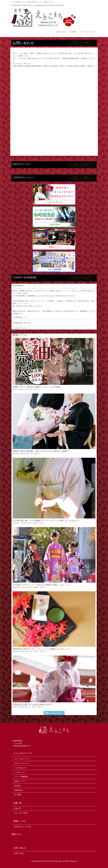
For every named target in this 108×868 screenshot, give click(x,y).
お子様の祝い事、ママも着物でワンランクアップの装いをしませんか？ (46, 521)
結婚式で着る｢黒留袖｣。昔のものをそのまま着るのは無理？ (41, 451)
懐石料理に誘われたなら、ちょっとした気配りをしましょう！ (42, 649)
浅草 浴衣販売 (32, 707)
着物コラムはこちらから (54, 713)
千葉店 (31, 389)
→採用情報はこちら (20, 317)
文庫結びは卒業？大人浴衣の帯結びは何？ (33, 705)
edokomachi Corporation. (54, 861)
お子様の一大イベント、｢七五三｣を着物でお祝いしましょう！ (42, 585)
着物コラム (37, 389)
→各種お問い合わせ (20, 328)
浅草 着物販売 (33, 523)
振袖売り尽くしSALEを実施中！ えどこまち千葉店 (37, 387)
